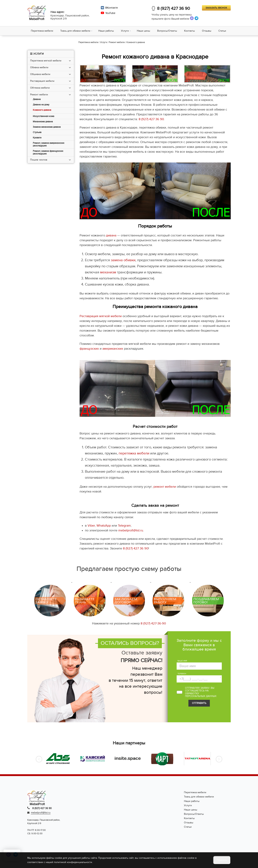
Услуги (125, 31)
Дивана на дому (41, 105)
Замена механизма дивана (47, 127)
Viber (91, 526)
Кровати (37, 138)
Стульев (37, 132)
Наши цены (143, 31)
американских (113, 349)
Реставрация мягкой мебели (101, 316)
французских (89, 349)
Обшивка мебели (40, 74)
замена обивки (123, 260)
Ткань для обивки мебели (75, 31)
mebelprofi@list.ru (131, 530)
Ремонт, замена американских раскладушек (49, 144)
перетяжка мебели (134, 453)
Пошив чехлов (39, 160)
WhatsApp (104, 526)
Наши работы (106, 31)
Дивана (37, 99)
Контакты (189, 31)
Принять (222, 860)
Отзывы (207, 31)
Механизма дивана (43, 122)
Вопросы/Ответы (167, 31)
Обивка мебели (39, 67)
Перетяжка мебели (42, 31)
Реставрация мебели (42, 81)
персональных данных (201, 696)
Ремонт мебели (39, 95)
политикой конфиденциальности (73, 862)
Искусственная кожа (44, 116)
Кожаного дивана (42, 110)
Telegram (124, 526)
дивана (111, 235)
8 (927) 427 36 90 (174, 8)
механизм (108, 272)
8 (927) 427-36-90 (153, 623)
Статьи (222, 31)
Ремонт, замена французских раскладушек (48, 152)
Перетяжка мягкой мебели (46, 61)
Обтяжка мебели (40, 88)
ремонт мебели (165, 487)
